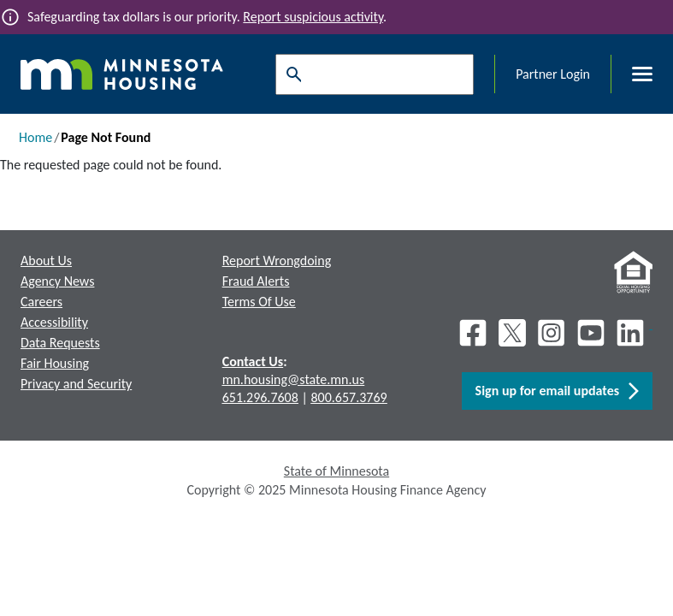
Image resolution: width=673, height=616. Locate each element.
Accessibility (54, 322)
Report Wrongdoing (277, 261)
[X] (512, 333)
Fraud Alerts (256, 281)
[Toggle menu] (632, 74)
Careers (41, 302)
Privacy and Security (76, 384)
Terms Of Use (259, 302)
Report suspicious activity (313, 17)
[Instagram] (552, 333)
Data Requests (60, 343)
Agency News (57, 281)
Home (35, 137)
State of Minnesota (336, 471)
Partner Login (553, 74)
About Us (46, 261)
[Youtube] (591, 333)
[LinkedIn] (632, 333)
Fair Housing (55, 363)
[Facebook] (473, 333)
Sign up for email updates (557, 391)
